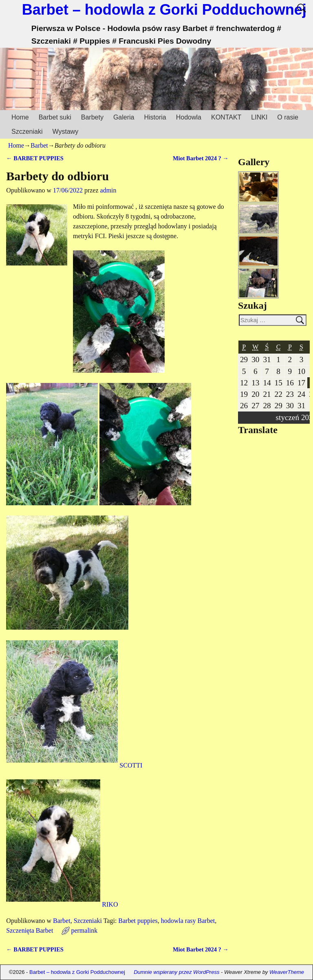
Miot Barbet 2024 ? (201, 158)
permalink (84, 930)
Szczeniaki (27, 132)
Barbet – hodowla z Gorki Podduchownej (164, 10)
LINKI (259, 117)
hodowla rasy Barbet (188, 921)
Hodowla (189, 117)
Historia (155, 117)
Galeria (124, 117)
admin (108, 190)
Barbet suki (55, 117)
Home (20, 117)
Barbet (39, 145)
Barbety (92, 117)
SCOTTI (74, 765)
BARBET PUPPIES (35, 158)
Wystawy (65, 132)
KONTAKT (226, 117)
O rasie (288, 117)
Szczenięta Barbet (30, 930)
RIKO (62, 904)
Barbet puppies (138, 921)
